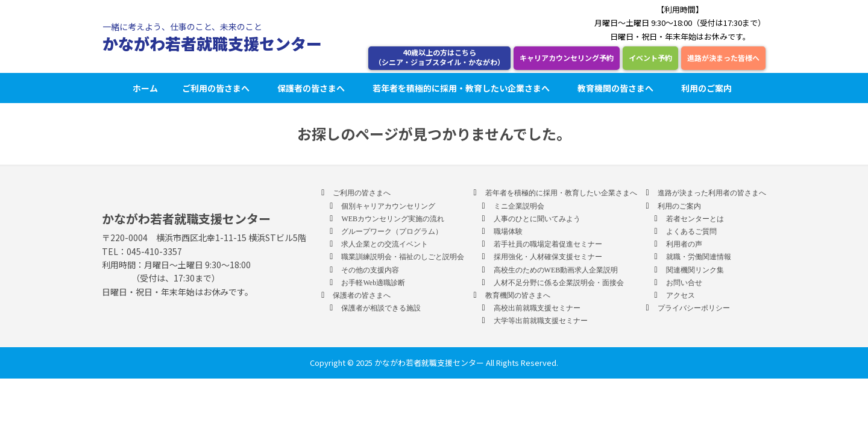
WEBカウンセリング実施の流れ (393, 219)
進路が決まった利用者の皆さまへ (712, 193)
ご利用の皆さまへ (218, 88)
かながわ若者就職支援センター (212, 43)
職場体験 (508, 231)
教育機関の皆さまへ (617, 88)
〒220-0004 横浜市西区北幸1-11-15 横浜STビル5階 (204, 237)
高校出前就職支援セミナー (537, 308)
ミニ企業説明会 (519, 206)
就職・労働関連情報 (699, 257)
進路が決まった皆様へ (723, 58)
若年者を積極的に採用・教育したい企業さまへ (463, 88)
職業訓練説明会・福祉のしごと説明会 (403, 257)
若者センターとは (695, 219)
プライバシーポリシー (694, 308)
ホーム (145, 88)
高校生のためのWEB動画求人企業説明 (556, 270)
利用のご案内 (708, 88)
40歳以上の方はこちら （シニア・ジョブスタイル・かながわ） (439, 57)
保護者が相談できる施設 (381, 308)
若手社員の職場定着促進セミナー (548, 244)
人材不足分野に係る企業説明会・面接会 (559, 283)
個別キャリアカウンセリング (388, 206)
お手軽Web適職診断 (373, 283)
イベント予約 (650, 58)
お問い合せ (684, 283)
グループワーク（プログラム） (392, 231)
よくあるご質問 (691, 231)
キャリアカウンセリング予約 (567, 58)
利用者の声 (684, 244)
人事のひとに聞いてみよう (537, 219)
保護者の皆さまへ (313, 88)
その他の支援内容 (370, 270)
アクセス (681, 295)
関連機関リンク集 (695, 270)
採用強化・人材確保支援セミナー (548, 257)
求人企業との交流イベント (385, 244)
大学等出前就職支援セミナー (541, 321)
